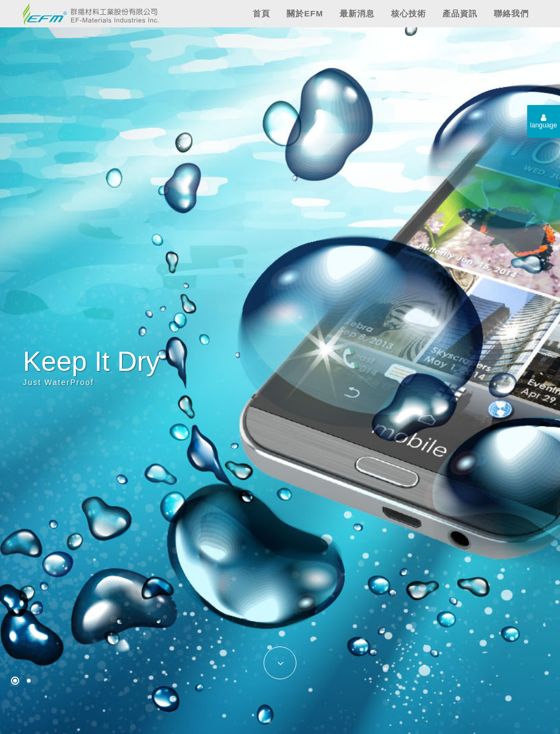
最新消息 (357, 13)
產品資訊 (460, 13)
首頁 (261, 13)
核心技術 (409, 13)
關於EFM (305, 13)
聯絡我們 (511, 13)
